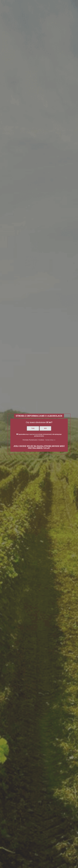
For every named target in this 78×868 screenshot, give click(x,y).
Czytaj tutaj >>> (50, 440)
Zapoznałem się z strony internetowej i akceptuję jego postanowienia (40, 435)
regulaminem (34, 434)
